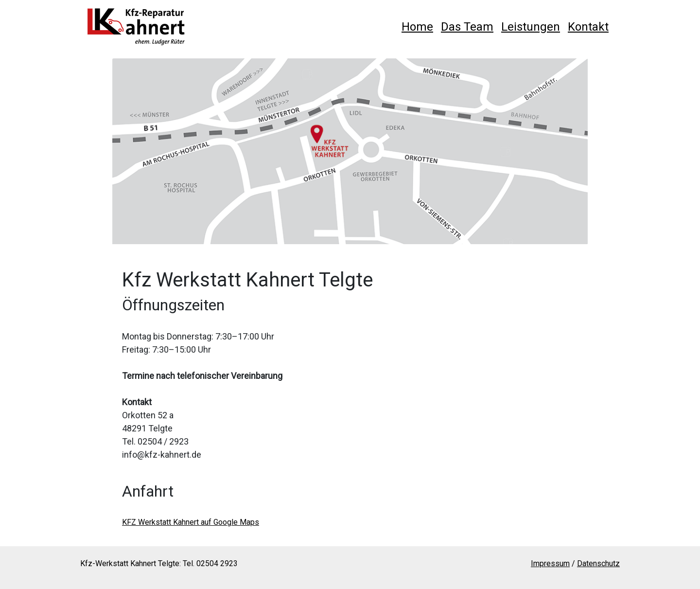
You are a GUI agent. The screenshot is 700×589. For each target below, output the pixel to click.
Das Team (467, 27)
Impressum (550, 563)
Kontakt (588, 27)
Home (417, 27)
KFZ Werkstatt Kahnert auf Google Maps (191, 522)
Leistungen (531, 27)
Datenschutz (598, 563)
